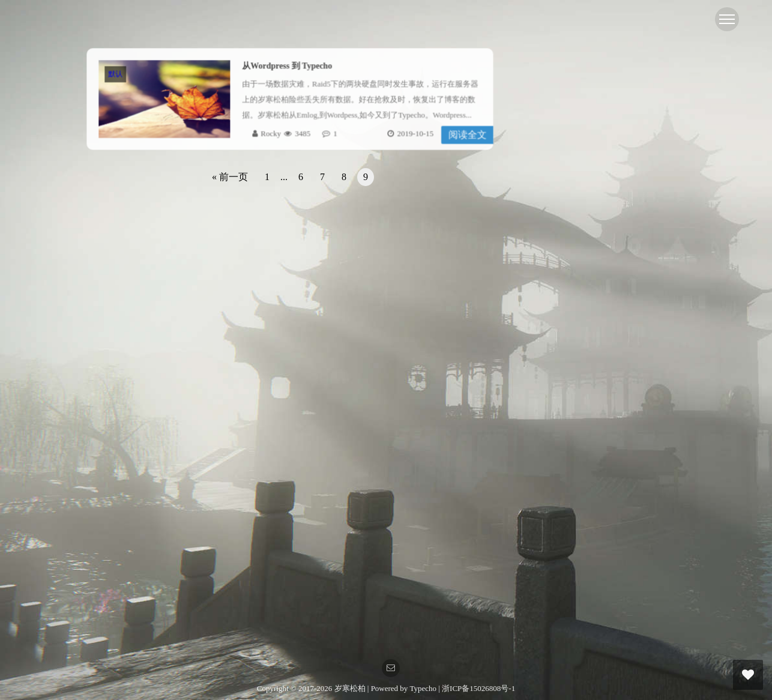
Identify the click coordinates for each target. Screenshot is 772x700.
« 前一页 (230, 177)
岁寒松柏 (351, 688)
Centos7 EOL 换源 (588, 314)
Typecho (423, 688)
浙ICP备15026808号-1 (478, 688)
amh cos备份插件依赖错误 (602, 431)
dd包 (563, 182)
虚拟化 (568, 158)
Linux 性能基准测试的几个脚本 (611, 524)
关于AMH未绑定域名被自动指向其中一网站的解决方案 (653, 407)
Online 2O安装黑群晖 (594, 478)
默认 (118, 74)
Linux (565, 207)
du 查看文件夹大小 (590, 384)
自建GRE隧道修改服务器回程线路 (617, 361)
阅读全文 (465, 134)
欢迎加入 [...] (590, 574)
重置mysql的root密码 (594, 501)
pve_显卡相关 (581, 454)
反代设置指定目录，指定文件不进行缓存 (629, 337)
